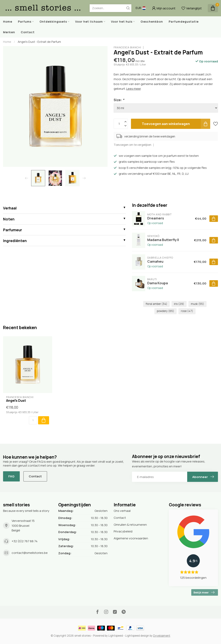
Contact (28, 32)
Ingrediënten (15, 241)
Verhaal (10, 208)
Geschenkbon (152, 22)
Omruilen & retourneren (130, 525)
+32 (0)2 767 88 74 (25, 541)
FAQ (11, 476)
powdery (165, 311)
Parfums (25, 22)
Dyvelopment (162, 636)
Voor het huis (122, 22)
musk (197, 304)
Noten (9, 219)
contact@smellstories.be (30, 553)
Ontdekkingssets (53, 22)
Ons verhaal (122, 511)
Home (8, 22)
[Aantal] (33, 420)
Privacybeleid (123, 531)
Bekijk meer (204, 592)
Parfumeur (13, 230)
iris (179, 304)
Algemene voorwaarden (131, 538)
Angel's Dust (16, 401)
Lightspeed (116, 636)
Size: (119, 100)
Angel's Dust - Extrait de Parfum (39, 42)
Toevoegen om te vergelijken (132, 145)
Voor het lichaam (89, 22)
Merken (9, 32)
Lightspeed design (137, 636)
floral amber (156, 304)
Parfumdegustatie (184, 22)
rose (187, 311)
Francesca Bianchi (127, 48)
